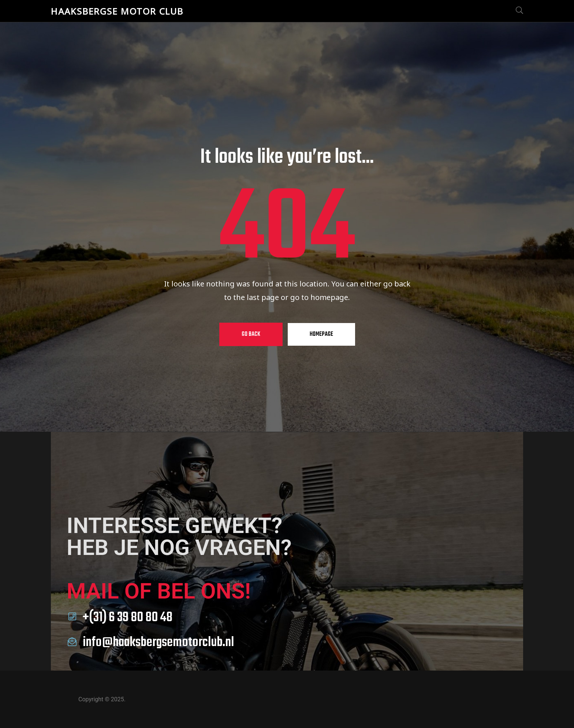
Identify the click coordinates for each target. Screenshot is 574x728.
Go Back (251, 334)
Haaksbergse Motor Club (117, 11)
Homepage (321, 334)
